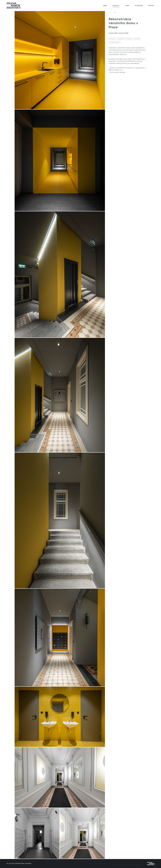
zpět (115, 13)
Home (105, 6)
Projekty (116, 6)
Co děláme (139, 6)
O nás (127, 6)
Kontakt (151, 6)
